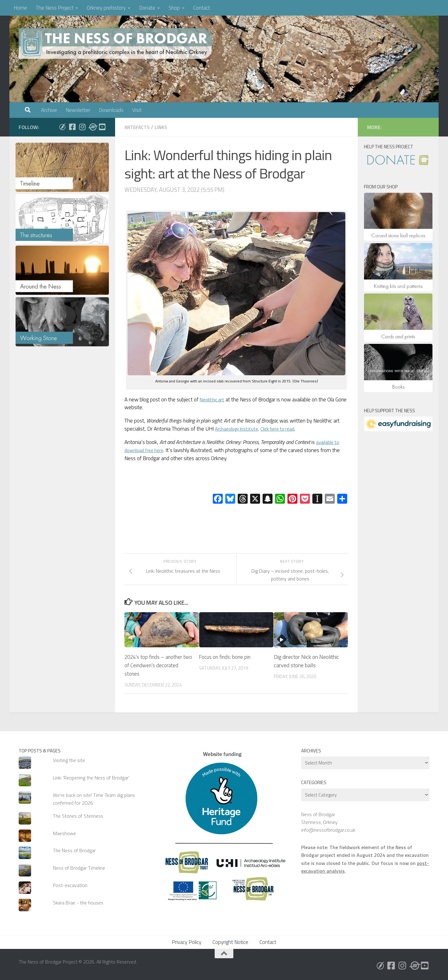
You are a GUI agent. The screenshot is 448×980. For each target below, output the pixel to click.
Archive (49, 110)
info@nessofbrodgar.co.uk (328, 830)
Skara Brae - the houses (78, 903)
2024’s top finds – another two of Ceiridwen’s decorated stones (158, 665)
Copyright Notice (230, 942)
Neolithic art (214, 400)
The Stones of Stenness (78, 816)
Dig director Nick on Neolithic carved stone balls (306, 661)
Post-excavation (70, 885)
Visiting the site (69, 760)
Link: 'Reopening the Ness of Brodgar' (91, 778)
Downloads (111, 110)
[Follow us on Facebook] (72, 127)
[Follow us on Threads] (92, 127)
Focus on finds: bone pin (226, 657)
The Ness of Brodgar (74, 850)
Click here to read (285, 429)
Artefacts (138, 127)
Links (163, 127)
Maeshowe (64, 833)
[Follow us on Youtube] (102, 127)
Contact (202, 8)
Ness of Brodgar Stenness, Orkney (319, 818)
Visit (137, 110)
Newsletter (78, 110)
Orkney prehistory (106, 8)
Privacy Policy (187, 942)
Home (20, 8)
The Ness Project (55, 8)
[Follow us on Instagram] (82, 127)
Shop (174, 8)
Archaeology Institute (239, 429)
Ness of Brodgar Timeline (79, 868)
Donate (147, 8)
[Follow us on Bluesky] (62, 127)
